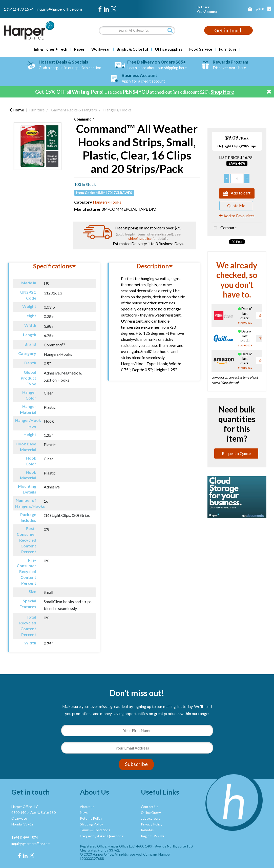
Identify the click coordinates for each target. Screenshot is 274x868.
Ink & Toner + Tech (51, 49)
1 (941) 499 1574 (19, 9)
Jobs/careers (151, 818)
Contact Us (150, 807)
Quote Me (236, 205)
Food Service (201, 49)
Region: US (149, 836)
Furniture (228, 49)
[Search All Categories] (137, 31)
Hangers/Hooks (117, 110)
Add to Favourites (237, 216)
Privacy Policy (152, 824)
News (84, 813)
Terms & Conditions (95, 830)
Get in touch (228, 30)
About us (87, 807)
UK (162, 836)
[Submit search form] (170, 30)
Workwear (101, 49)
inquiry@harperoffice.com (59, 9)
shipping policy (140, 238)
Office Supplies (169, 49)
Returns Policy (91, 818)
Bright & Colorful (132, 49)
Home (17, 110)
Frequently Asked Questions (101, 836)
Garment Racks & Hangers (74, 110)
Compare (224, 228)
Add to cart (237, 193)
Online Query (151, 813)
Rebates (147, 830)
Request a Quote (236, 453)
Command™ (84, 119)
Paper (79, 49)
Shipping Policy (91, 824)
